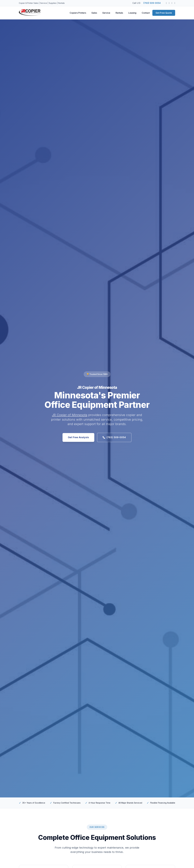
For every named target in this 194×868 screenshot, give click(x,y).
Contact (146, 13)
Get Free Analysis (78, 437)
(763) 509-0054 (152, 3)
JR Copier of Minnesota (70, 415)
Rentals (119, 13)
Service (106, 13)
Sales (94, 13)
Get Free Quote (164, 13)
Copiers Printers (78, 13)
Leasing (132, 13)
